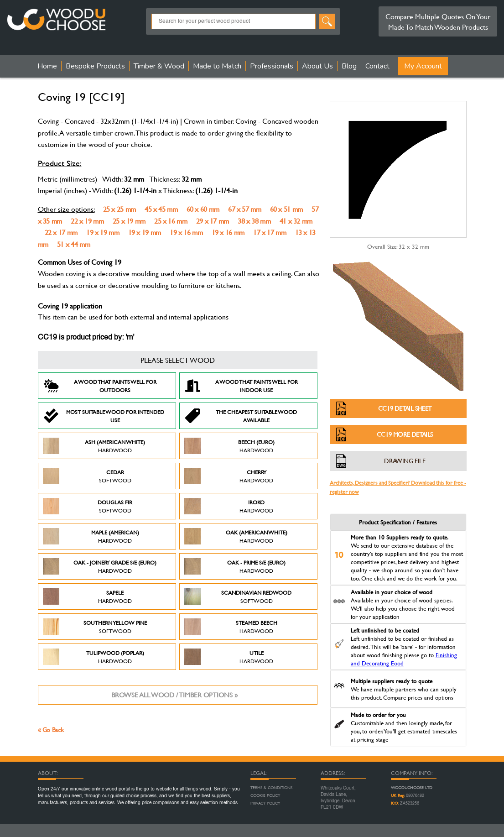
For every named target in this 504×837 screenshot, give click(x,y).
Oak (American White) (236, 536)
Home (47, 66)
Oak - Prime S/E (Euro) (235, 566)
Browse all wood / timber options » (174, 695)
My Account (423, 66)
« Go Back (51, 730)
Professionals (272, 66)
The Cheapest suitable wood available (241, 416)
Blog (349, 66)
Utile (229, 657)
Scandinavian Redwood (238, 596)
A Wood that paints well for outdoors (100, 386)
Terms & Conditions (271, 788)
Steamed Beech (231, 627)
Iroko (229, 506)
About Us (317, 66)
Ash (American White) (94, 446)
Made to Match (217, 66)
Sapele (88, 596)
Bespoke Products (95, 66)
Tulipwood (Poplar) (94, 657)
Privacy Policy (265, 803)
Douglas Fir (88, 506)
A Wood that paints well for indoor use (241, 386)
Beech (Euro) (230, 446)
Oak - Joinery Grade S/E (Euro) (100, 566)
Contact (377, 66)
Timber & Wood (159, 66)
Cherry (229, 476)
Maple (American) (91, 536)
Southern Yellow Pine (95, 627)
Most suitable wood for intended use (104, 416)
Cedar (87, 476)
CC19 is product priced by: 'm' (86, 338)
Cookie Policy (265, 795)
